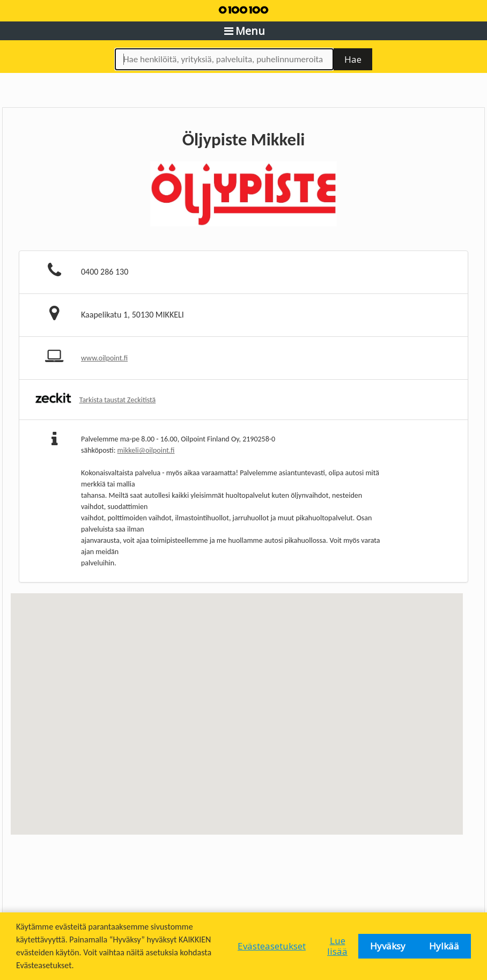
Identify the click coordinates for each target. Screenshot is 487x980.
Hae (353, 59)
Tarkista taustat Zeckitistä (118, 400)
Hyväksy (388, 946)
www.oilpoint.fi (104, 358)
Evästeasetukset (272, 946)
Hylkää (444, 946)
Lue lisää (337, 946)
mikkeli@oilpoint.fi (146, 450)
